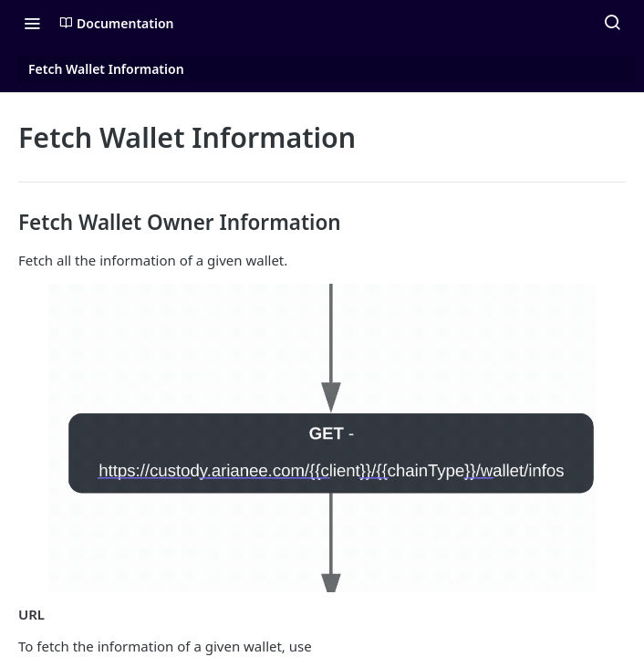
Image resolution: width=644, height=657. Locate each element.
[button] (322, 438)
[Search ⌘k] (612, 23)
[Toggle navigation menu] (32, 23)
